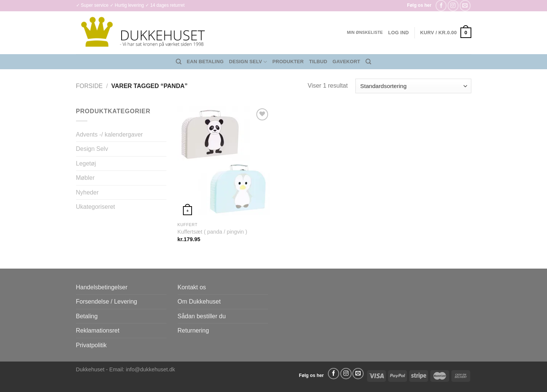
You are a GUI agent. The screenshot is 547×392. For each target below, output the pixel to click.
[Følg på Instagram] (453, 5)
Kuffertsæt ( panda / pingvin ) (212, 232)
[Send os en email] (465, 5)
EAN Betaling (205, 62)
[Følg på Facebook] (441, 5)
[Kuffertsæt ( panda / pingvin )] (224, 162)
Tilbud (318, 62)
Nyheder (87, 192)
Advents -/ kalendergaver (110, 134)
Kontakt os (192, 287)
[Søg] (179, 62)
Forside (89, 86)
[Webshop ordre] (413, 86)
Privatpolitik (91, 345)
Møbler (85, 178)
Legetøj (86, 163)
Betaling (87, 316)
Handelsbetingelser (102, 287)
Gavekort (346, 62)
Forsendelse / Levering (107, 302)
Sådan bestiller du (202, 316)
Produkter (288, 62)
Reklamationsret (98, 330)
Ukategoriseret (96, 207)
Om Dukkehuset (199, 302)
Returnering (194, 330)
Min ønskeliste (365, 32)
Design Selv (248, 62)
